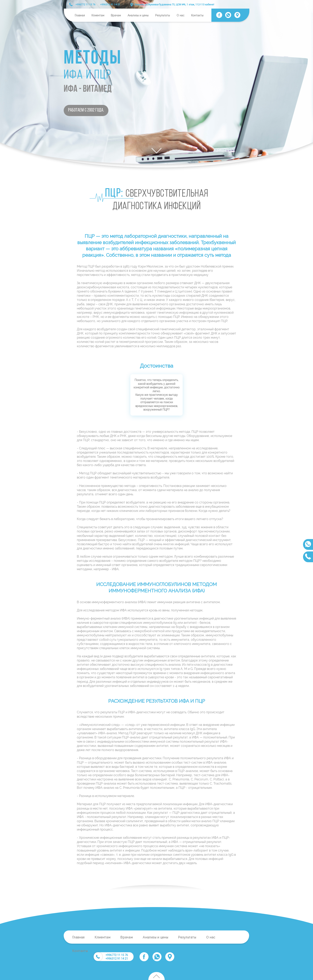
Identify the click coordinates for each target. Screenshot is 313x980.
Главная (80, 15)
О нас (181, 15)
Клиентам (98, 15)
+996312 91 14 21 (110, 5)
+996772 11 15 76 (85, 5)
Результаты (162, 15)
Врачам (116, 15)
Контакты (197, 15)
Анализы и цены (138, 15)
